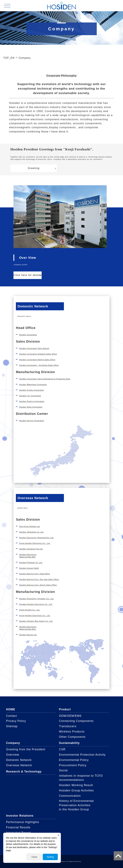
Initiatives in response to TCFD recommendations (81, 778)
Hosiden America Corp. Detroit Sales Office (38, 585)
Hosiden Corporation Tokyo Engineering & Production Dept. (45, 379)
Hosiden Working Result (76, 785)
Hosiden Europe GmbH (29, 568)
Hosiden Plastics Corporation (32, 401)
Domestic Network (19, 760)
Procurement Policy (73, 765)
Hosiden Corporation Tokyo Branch (34, 348)
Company (13, 743)
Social (63, 770)
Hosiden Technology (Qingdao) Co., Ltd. (36, 599)
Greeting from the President (26, 749)
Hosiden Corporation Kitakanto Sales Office (38, 354)
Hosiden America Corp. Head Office (35, 574)
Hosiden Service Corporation (32, 421)
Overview (13, 755)
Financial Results (18, 827)
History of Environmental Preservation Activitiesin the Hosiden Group (76, 805)
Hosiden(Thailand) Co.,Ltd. (31, 563)
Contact (12, 716)
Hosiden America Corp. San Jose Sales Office (39, 579)
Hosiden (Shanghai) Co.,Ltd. (31, 532)
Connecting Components (76, 721)
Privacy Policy (16, 721)
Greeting (34, 168)
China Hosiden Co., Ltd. (29, 610)
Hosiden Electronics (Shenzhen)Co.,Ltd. (36, 538)
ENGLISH (112, 9)
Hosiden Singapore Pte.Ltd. (31, 549)
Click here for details (28, 275)
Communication (70, 796)
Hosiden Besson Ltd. (28, 635)
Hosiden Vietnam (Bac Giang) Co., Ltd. (36, 621)
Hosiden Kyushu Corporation (31, 390)
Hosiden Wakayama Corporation (33, 385)
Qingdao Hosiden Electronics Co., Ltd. (36, 604)
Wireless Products (72, 732)
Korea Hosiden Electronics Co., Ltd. (35, 543)
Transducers (68, 726)
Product (65, 709)
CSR (62, 749)
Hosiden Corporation (28, 335)
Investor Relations (20, 816)
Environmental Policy (74, 760)
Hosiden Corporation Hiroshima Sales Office (39, 365)
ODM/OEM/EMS (70, 716)
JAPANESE (112, 6)
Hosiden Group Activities (76, 790)
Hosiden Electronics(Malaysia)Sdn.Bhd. (28, 628)
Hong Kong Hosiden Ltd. (30, 526)
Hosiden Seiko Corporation (31, 407)
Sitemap (12, 726)
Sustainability (69, 743)
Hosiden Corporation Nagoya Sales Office (37, 360)
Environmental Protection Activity (82, 755)
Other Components (72, 737)
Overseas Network (19, 765)
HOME (11, 709)
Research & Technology (24, 772)
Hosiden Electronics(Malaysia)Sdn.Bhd (28, 556)
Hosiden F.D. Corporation (30, 396)
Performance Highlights (23, 822)
